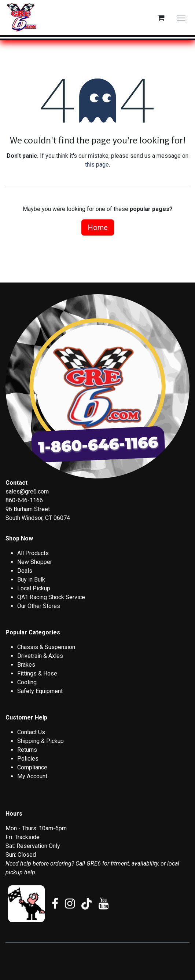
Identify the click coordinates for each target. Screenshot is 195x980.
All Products (33, 553)
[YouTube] (104, 904)
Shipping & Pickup (41, 741)
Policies (28, 759)
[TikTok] (87, 904)
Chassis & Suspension (46, 647)
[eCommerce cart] (161, 18)
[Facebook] (55, 904)
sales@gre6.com (27, 491)
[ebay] (26, 904)
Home (98, 227)
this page (97, 165)
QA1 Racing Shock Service (51, 597)
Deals (25, 571)
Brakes (26, 665)
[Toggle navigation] (181, 18)
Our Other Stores (39, 606)
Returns (27, 750)
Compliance (32, 767)
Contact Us (31, 732)
